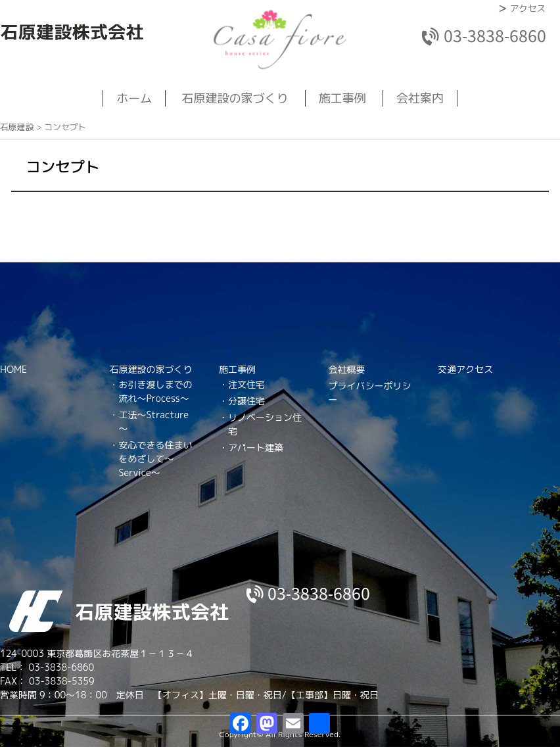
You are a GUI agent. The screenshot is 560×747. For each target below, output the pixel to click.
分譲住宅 (246, 401)
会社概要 (347, 369)
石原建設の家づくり (235, 98)
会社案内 (420, 98)
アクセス (528, 8)
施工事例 (342, 98)
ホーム (134, 98)
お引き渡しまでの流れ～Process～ (156, 391)
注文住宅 (246, 384)
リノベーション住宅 (265, 424)
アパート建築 (256, 447)
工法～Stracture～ (154, 422)
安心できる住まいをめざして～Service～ (156, 459)
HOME (13, 369)
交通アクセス (465, 369)
